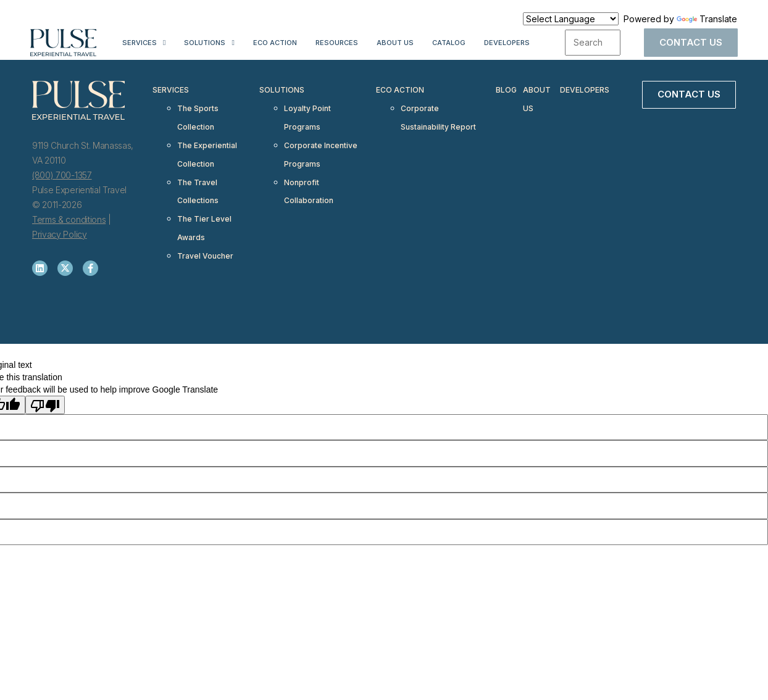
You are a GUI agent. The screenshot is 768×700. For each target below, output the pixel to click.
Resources (337, 43)
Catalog (449, 43)
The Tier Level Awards (204, 199)
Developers (507, 43)
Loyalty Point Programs (307, 110)
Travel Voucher (205, 221)
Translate (707, 19)
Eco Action (275, 43)
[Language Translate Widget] (571, 19)
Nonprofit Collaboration (309, 169)
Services (140, 43)
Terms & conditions (69, 219)
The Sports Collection (198, 110)
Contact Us (691, 42)
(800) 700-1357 (62, 175)
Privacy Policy (60, 234)
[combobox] (593, 43)
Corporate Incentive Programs (321, 140)
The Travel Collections (198, 169)
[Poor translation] (45, 405)
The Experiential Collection (207, 140)
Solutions (205, 43)
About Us (395, 43)
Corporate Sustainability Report (438, 110)
